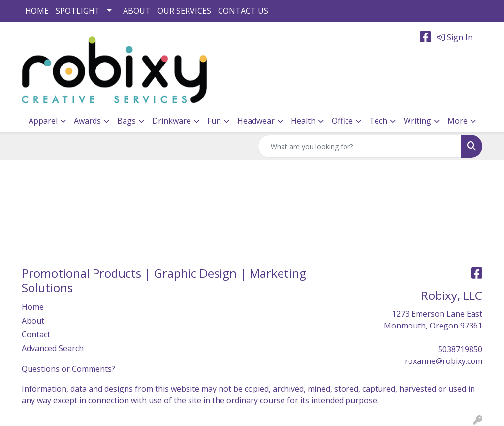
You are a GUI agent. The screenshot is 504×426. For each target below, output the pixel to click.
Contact (36, 334)
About (33, 321)
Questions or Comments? (68, 369)
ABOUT (137, 11)
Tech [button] (378, 121)
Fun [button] (214, 121)
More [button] (457, 121)
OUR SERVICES (184, 11)
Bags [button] (126, 121)
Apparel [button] (43, 121)
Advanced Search (53, 348)
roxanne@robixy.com (443, 361)
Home (33, 307)
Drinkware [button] (172, 121)
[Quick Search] (360, 146)
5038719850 (460, 349)
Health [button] (303, 121)
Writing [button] (417, 121)
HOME (37, 11)
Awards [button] (87, 121)
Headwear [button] (256, 121)
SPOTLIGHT (78, 11)
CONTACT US (243, 11)
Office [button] (342, 121)
